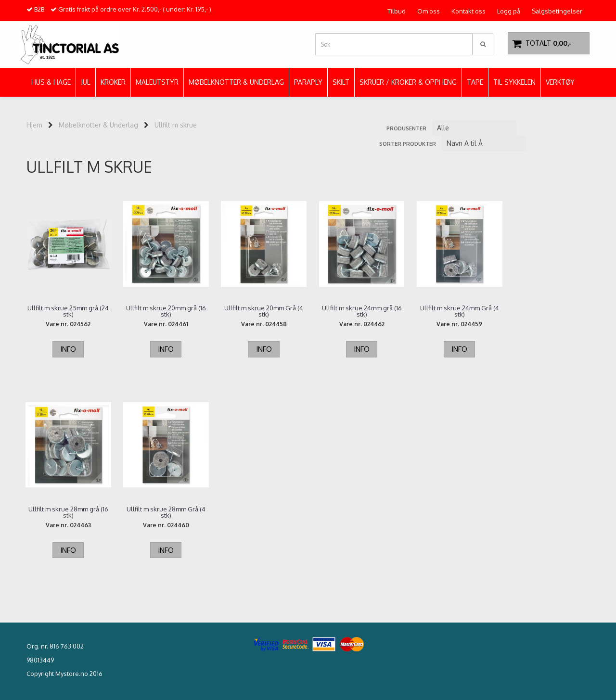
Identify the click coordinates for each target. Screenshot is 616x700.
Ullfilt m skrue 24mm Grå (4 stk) (452, 311)
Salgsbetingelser (557, 11)
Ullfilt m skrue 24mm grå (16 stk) (356, 311)
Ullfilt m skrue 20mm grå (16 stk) (164, 311)
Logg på (509, 11)
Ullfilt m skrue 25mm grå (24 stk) (68, 311)
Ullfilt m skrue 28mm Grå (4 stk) (67, 512)
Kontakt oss (468, 11)
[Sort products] (484, 143)
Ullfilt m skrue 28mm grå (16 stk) (549, 311)
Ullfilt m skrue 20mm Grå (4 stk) (260, 311)
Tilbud (397, 11)
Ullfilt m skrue (176, 125)
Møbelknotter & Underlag (98, 125)
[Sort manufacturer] (474, 128)
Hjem (34, 125)
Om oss (429, 11)
